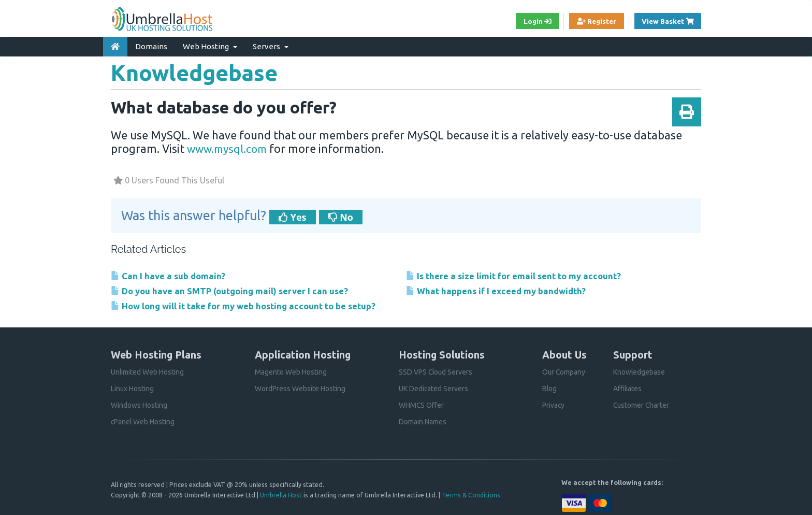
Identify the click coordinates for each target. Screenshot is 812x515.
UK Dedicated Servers (434, 388)
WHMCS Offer (422, 405)
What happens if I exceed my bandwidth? (497, 290)
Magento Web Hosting (291, 371)
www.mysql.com (229, 148)
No (341, 217)
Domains (151, 46)
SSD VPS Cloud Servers (436, 371)
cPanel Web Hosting (143, 421)
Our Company (564, 371)
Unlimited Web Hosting (148, 371)
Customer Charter (642, 405)
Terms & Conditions (471, 494)
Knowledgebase (639, 371)
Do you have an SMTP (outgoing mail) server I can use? (231, 290)
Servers (271, 46)
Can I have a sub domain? (169, 275)
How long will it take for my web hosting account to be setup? (246, 305)
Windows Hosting (139, 405)
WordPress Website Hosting (300, 388)
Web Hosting (210, 46)
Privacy (554, 405)
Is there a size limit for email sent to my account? (515, 275)
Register (593, 21)
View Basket (671, 20)
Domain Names (423, 421)
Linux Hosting (133, 388)
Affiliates (628, 388)
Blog (550, 388)
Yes (293, 217)
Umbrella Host (281, 494)
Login (533, 21)
